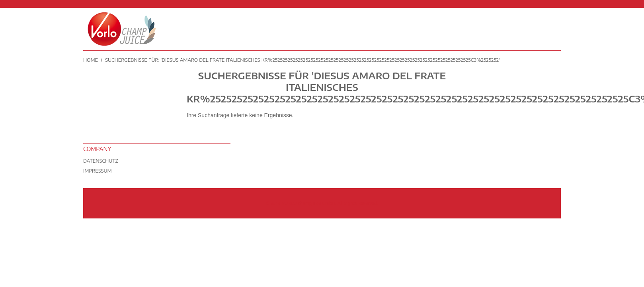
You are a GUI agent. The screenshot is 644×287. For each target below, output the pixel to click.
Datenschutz (101, 161)
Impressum (98, 171)
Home (91, 60)
